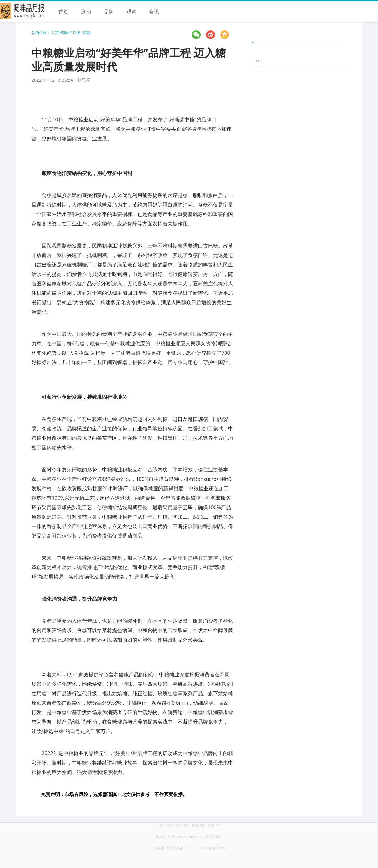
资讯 (154, 12)
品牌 (109, 12)
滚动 (86, 12)
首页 (63, 12)
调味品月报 (71, 33)
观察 (131, 12)
